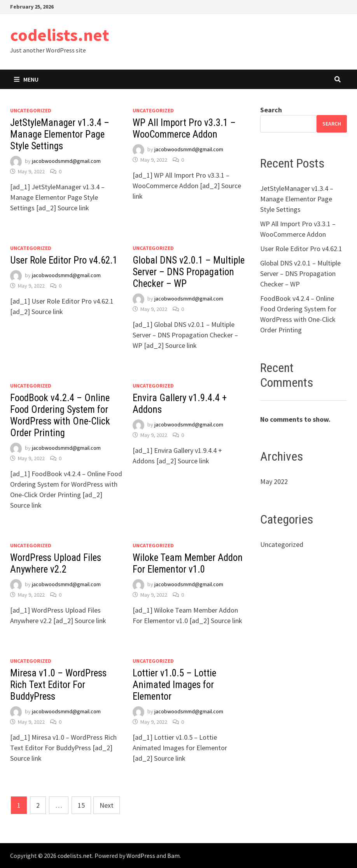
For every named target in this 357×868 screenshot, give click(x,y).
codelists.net (59, 35)
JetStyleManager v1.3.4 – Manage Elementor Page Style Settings (60, 134)
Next (107, 805)
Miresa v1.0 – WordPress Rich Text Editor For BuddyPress (58, 685)
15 (81, 805)
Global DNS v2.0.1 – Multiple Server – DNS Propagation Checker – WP (189, 272)
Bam (173, 856)
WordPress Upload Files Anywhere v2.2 (56, 563)
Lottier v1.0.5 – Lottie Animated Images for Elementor (174, 685)
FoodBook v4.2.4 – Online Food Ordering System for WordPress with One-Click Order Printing (60, 415)
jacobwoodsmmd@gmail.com (66, 161)
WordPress (141, 856)
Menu (26, 79)
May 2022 (274, 481)
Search (271, 110)
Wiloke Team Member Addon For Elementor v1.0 (188, 563)
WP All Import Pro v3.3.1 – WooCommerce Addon (184, 128)
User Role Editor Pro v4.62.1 (64, 260)
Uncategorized (31, 110)
